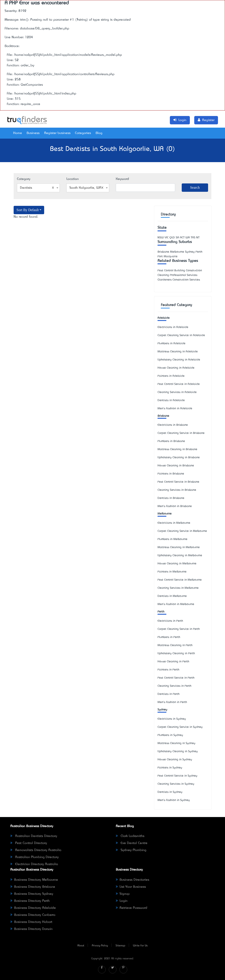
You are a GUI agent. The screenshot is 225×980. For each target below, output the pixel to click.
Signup (123, 894)
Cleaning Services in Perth (174, 686)
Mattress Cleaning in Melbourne (179, 547)
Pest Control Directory (29, 843)
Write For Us (140, 946)
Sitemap (120, 946)
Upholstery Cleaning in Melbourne (180, 555)
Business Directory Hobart (31, 922)
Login (122, 901)
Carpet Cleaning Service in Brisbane (181, 433)
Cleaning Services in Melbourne (178, 588)
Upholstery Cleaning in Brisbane (179, 457)
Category (24, 179)
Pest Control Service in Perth (176, 678)
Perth (161, 612)
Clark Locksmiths (130, 836)
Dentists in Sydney (170, 792)
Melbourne (165, 514)
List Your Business (131, 887)
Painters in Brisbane (171, 474)
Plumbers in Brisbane (171, 441)
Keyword (122, 179)
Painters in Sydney (170, 768)
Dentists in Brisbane (171, 498)
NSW (161, 238)
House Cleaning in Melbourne (177, 564)
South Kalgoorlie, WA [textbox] (86, 188)
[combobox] (38, 188)
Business (33, 133)
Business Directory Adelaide (33, 908)
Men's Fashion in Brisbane (175, 506)
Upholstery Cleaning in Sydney (178, 751)
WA (188, 238)
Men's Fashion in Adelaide (175, 408)
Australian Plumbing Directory (34, 857)
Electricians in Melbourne (174, 523)
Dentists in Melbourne (172, 596)
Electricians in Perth (170, 621)
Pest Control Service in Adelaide (179, 384)
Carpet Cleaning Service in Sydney (180, 727)
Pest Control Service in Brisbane (178, 482)
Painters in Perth (168, 670)
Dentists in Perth (169, 694)
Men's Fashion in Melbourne (176, 604)
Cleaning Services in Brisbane (177, 490)
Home (18, 133)
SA (177, 238)
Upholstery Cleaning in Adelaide (179, 360)
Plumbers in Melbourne (172, 539)
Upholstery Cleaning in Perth (176, 653)
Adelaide (164, 318)
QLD (172, 238)
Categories (83, 133)
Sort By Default (28, 210)
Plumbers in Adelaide (171, 343)
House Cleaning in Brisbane (176, 466)
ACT (182, 238)
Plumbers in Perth (169, 637)
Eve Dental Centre (132, 843)
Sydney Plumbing (131, 850)
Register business (57, 133)
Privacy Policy (100, 946)
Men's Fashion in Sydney (174, 800)
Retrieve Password (132, 908)
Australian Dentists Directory (34, 836)
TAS (193, 238)
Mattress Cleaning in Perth (175, 645)
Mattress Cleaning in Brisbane (177, 449)
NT (198, 238)
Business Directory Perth (30, 901)
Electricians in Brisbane (173, 425)
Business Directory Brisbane (33, 887)
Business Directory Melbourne (34, 880)
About (81, 946)
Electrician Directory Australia (34, 864)
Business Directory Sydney (32, 894)
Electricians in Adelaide (173, 327)
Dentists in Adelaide (171, 400)
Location (73, 179)
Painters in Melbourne (172, 572)
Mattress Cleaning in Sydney (176, 743)
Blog (99, 133)
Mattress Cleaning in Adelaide (178, 352)
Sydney (162, 710)
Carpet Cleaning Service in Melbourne (182, 531)
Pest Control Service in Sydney (177, 776)
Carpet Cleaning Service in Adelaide (181, 335)
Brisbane (163, 416)
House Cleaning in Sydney (175, 760)
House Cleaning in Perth (173, 662)
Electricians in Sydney (172, 719)
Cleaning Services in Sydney (176, 784)
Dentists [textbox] (37, 188)
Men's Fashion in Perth (172, 702)
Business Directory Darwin (31, 929)
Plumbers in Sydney (170, 735)
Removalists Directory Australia (36, 850)
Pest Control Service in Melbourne (180, 580)
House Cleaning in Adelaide (176, 368)
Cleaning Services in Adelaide (177, 392)
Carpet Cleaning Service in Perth (179, 629)
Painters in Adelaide (171, 376)
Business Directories (132, 880)
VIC (167, 238)
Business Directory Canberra (33, 915)
